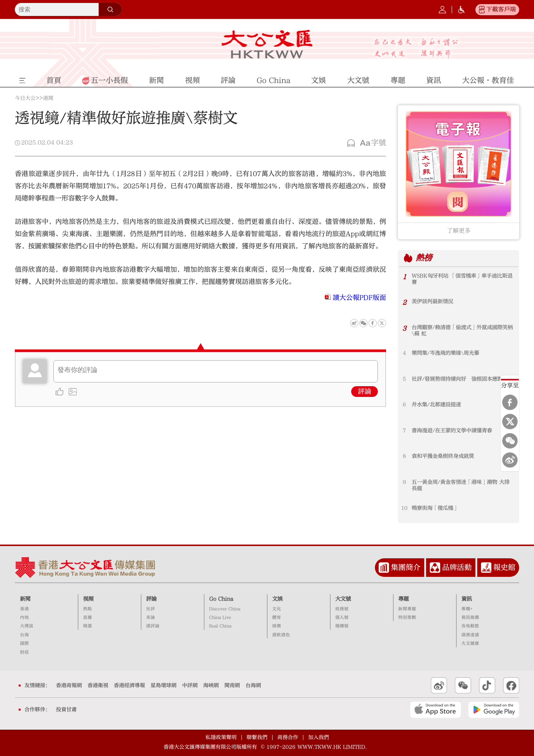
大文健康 (470, 643)
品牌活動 (457, 567)
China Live (220, 617)
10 (404, 508)
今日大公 (25, 98)
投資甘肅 (66, 710)
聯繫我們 (257, 737)
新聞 (25, 599)
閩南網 (232, 686)
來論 (151, 617)
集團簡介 (406, 567)
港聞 (48, 98)
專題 (403, 599)
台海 (24, 635)
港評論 (153, 626)
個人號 (342, 617)
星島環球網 (164, 686)
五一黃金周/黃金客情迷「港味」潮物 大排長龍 (461, 485)
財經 (24, 652)
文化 (277, 609)
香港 (24, 609)
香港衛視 (98, 686)
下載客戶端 (501, 9)
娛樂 (277, 626)
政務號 (342, 609)
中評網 (190, 686)
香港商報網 (69, 686)
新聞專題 (407, 609)
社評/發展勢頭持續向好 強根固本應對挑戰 (462, 379)
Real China (220, 626)
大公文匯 (267, 44)
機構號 (342, 626)
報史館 (504, 567)
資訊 (467, 599)
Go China (221, 599)
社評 (151, 609)
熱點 (88, 609)
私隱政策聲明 (221, 737)
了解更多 (459, 231)
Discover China (225, 609)
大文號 (343, 599)
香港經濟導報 (129, 686)
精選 (88, 626)
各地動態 (470, 626)
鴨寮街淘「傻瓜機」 (435, 508)
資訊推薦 (470, 617)
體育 (277, 617)
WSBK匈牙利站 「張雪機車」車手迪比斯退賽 (462, 279)
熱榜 (424, 258)
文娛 (277, 599)
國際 (24, 643)
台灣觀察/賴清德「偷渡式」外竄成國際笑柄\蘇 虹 (462, 331)
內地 (24, 617)
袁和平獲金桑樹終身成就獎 (443, 456)
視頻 (88, 599)
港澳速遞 (470, 635)
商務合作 (288, 737)
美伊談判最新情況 (432, 301)
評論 (365, 392)
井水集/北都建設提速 (436, 405)
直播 (88, 617)
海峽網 (211, 686)
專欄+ (467, 609)
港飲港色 (281, 635)
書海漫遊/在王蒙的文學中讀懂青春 (452, 430)
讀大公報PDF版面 (359, 298)
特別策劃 (407, 617)
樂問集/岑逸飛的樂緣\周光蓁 (445, 353)
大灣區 (27, 626)
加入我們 (319, 737)
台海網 (253, 686)
